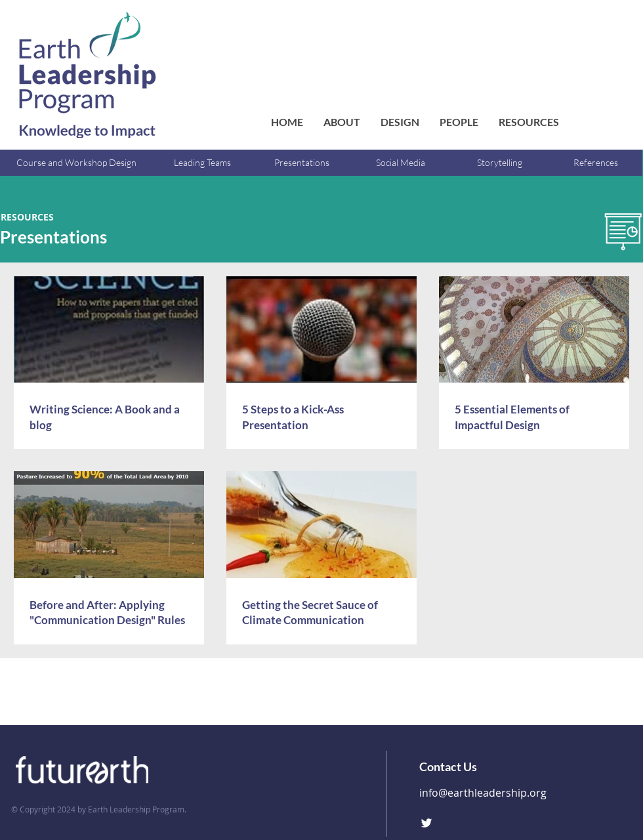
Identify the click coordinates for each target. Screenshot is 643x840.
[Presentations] (301, 163)
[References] (596, 163)
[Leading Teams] (202, 163)
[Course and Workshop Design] (76, 163)
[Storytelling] (500, 163)
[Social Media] (401, 163)
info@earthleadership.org (483, 793)
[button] (459, 122)
